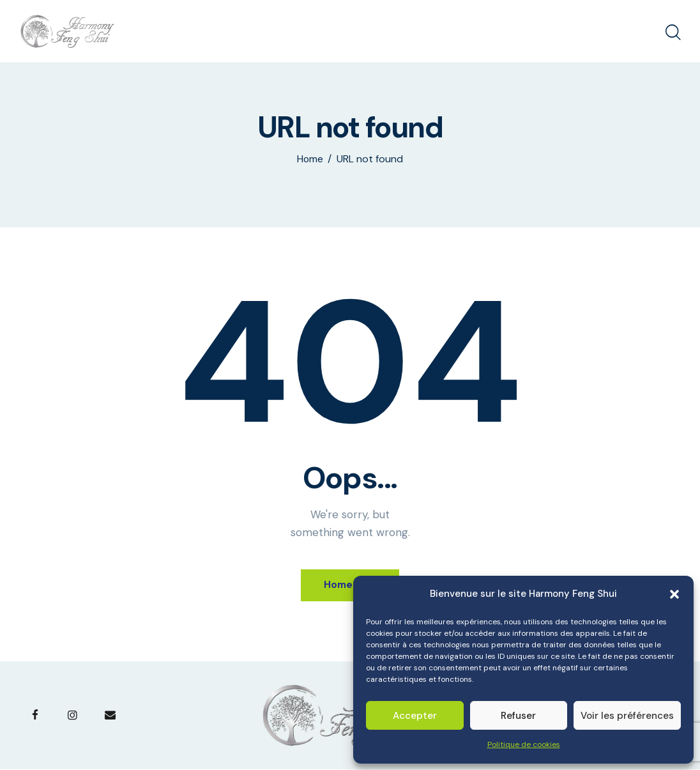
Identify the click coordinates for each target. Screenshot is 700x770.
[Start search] (673, 33)
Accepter (415, 716)
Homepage (350, 585)
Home (310, 159)
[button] (674, 594)
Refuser (518, 716)
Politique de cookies (524, 744)
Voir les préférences (627, 716)
